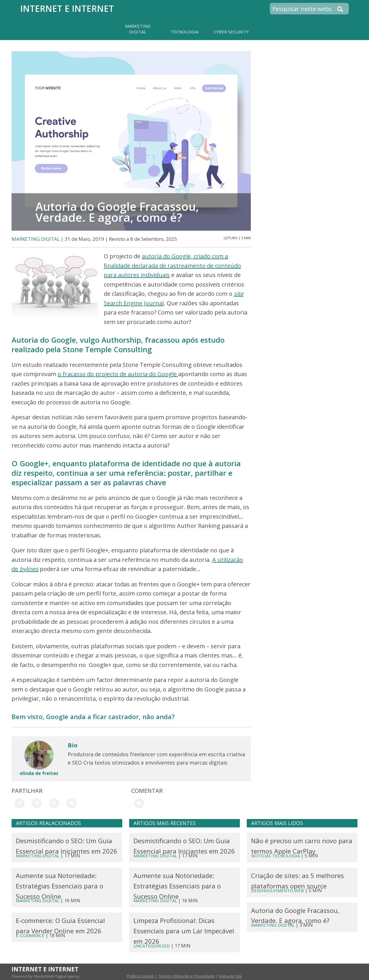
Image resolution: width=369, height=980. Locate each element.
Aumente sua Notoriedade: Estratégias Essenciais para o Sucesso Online (60, 886)
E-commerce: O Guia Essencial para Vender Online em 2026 (60, 926)
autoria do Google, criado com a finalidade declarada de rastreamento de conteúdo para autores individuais (172, 266)
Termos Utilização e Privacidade (187, 976)
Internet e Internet (67, 8)
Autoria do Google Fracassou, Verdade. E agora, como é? (295, 915)
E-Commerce (30, 935)
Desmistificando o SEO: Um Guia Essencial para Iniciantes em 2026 (67, 846)
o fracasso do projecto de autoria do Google (118, 374)
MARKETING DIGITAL (36, 239)
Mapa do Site (230, 976)
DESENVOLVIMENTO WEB (277, 890)
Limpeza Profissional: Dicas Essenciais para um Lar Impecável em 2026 (184, 931)
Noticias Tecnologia (275, 856)
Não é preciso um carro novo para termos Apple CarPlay (302, 846)
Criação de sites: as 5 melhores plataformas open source (298, 881)
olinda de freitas (39, 773)
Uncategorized (152, 946)
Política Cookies (141, 976)
